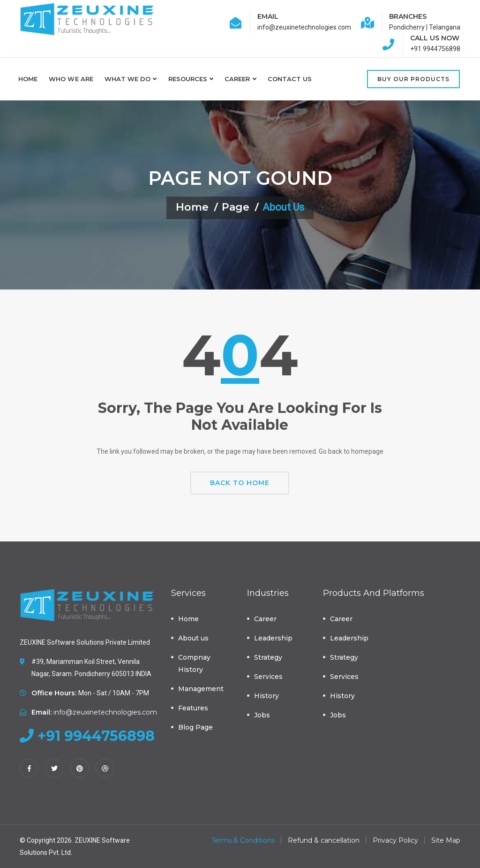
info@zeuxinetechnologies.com (105, 712)
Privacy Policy (395, 840)
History (266, 696)
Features (193, 708)
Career (237, 79)
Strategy (268, 657)
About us (193, 638)
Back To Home (240, 483)
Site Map (446, 840)
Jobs (262, 715)
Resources (188, 79)
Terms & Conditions (243, 840)
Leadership (273, 638)
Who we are (71, 79)
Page (236, 207)
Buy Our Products (413, 79)
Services (268, 677)
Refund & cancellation (324, 840)
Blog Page (195, 727)
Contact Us (290, 79)
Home (28, 79)
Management (201, 689)
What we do (128, 79)
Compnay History (194, 663)
